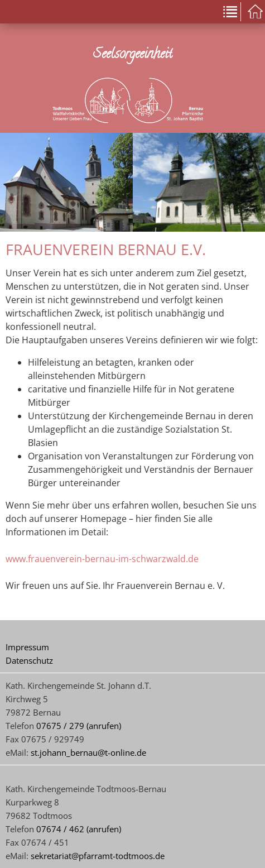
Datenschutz (29, 660)
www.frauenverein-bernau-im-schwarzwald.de (102, 559)
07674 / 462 (60, 829)
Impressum (27, 647)
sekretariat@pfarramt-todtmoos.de (98, 856)
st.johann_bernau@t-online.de (88, 752)
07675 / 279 (60, 726)
